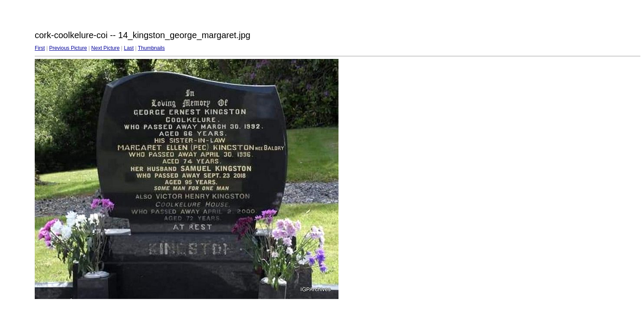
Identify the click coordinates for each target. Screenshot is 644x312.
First (40, 48)
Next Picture (105, 48)
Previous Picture (68, 48)
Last (129, 48)
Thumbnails (151, 48)
